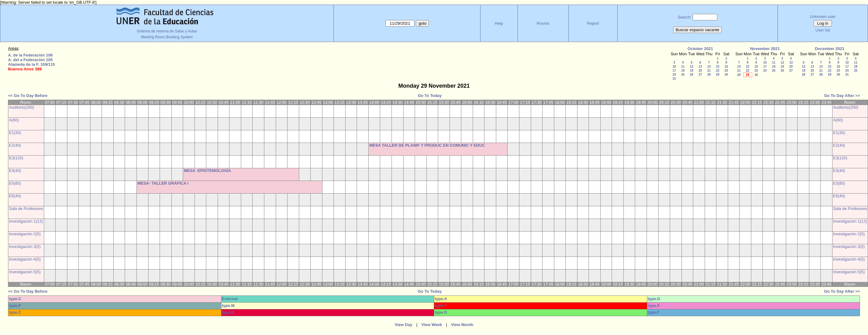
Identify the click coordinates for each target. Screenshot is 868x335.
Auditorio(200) (22, 107)
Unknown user (823, 17)
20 (700, 71)
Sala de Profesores (26, 209)
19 (692, 71)
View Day (403, 325)
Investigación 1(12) (26, 221)
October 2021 (700, 49)
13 (700, 67)
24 (674, 75)
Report (593, 23)
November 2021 (765, 49)
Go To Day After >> (842, 96)
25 (683, 75)
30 (726, 75)
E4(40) (15, 171)
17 (674, 71)
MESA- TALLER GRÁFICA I (163, 183)
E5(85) (15, 183)
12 (692, 67)
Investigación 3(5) (25, 247)
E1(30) (15, 133)
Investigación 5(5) (25, 272)
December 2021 (830, 49)
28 (709, 75)
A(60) (14, 120)
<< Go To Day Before (28, 96)
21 (709, 71)
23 (726, 71)
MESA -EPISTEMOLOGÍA (207, 171)
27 (700, 75)
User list (823, 30)
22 (717, 71)
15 (717, 67)
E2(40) (15, 145)
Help (499, 23)
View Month (462, 325)
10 (674, 67)
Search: (684, 17)
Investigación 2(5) (25, 234)
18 (683, 71)
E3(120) (16, 158)
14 (709, 67)
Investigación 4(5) (25, 259)
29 (717, 75)
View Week (432, 325)
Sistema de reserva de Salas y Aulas (167, 31)
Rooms (543, 23)
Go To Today (430, 96)
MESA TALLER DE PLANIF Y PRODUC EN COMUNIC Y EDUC (427, 145)
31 (674, 79)
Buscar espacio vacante (698, 30)
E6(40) (15, 196)
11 (683, 67)
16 (726, 67)
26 (692, 75)
